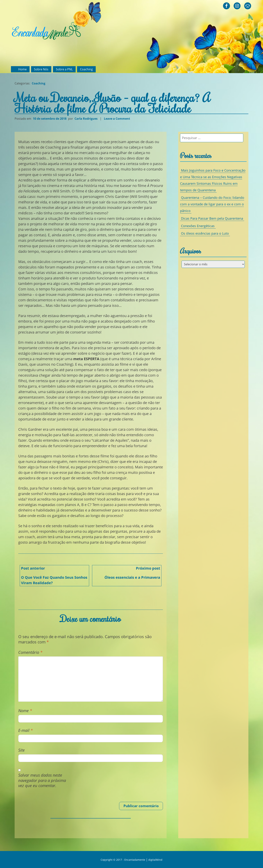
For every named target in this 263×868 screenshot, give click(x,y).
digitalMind (155, 860)
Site (21, 750)
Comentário (30, 652)
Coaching (86, 69)
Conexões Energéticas (198, 226)
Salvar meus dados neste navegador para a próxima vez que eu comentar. (42, 780)
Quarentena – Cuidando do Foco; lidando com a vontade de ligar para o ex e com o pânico (212, 204)
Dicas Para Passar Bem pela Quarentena (212, 218)
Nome (25, 711)
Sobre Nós (41, 69)
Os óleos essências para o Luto (205, 233)
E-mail (25, 730)
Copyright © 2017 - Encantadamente (123, 860)
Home (22, 69)
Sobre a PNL (64, 69)
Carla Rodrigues (86, 119)
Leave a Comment (117, 119)
